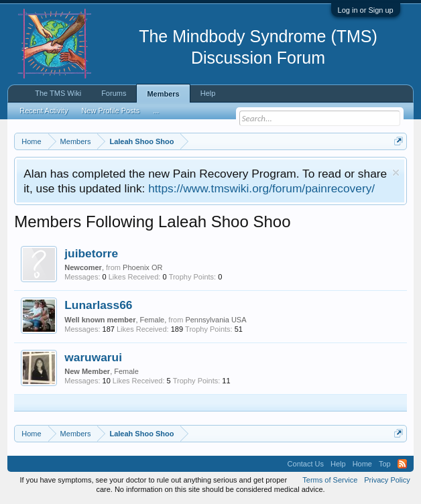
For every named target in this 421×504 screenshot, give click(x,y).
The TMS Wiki (58, 93)
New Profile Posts (110, 111)
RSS (402, 464)
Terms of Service (330, 480)
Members (163, 94)
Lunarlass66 (98, 305)
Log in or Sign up (366, 10)
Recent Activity (44, 111)
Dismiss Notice (396, 173)
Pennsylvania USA (216, 320)
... (156, 111)
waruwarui (93, 357)
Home (362, 464)
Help (208, 93)
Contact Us (306, 464)
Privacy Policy (387, 480)
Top (385, 464)
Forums (114, 93)
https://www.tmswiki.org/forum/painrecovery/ (261, 188)
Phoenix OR (142, 267)
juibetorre (91, 253)
